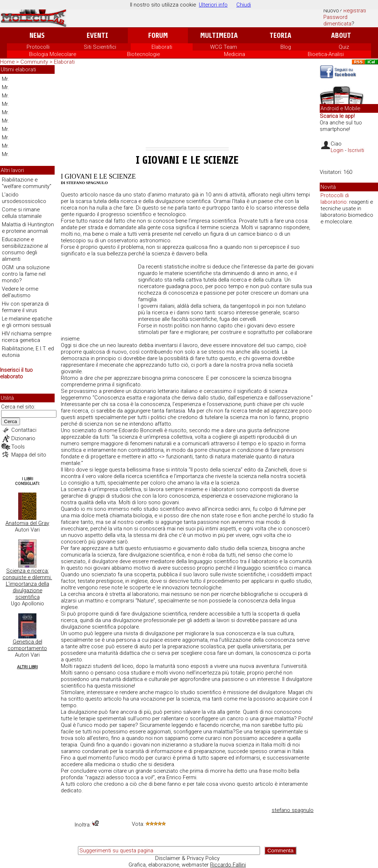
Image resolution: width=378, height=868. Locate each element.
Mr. (5, 79)
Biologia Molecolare (53, 54)
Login (337, 150)
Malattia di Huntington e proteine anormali (28, 228)
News (37, 35)
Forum (158, 35)
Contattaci (24, 430)
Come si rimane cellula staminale (22, 213)
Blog (286, 47)
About (341, 35)
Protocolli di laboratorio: (335, 199)
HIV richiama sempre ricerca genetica (27, 337)
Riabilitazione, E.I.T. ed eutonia (28, 352)
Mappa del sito (29, 455)
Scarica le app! (337, 116)
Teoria (280, 35)
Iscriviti (356, 150)
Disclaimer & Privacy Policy (187, 858)
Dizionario (23, 438)
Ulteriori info (213, 5)
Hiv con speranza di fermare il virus (25, 307)
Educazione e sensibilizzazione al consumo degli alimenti (25, 249)
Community (35, 62)
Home (7, 62)
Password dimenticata (337, 20)
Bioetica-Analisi (326, 54)
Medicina (235, 54)
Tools (18, 447)
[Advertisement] (187, 108)
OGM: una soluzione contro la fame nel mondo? (26, 274)
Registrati (355, 11)
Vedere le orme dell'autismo (20, 292)
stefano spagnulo (293, 810)
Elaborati (162, 47)
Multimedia (219, 35)
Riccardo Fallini (228, 865)
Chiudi (244, 5)
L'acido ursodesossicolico (24, 198)
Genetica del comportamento (27, 645)
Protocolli (38, 47)
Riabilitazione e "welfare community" (27, 183)
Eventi (97, 35)
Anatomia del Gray (27, 523)
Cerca (11, 421)
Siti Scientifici (100, 47)
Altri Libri (27, 667)
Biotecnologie (143, 54)
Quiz (344, 47)
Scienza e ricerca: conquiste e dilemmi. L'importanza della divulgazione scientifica (27, 584)
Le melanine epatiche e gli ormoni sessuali (27, 322)
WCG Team (224, 47)
